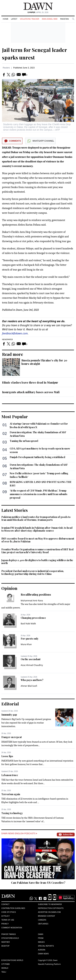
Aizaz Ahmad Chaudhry (32, 665)
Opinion (9, 588)
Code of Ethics (9, 912)
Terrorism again (11, 794)
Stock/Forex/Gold (10, 938)
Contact (5, 904)
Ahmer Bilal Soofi (29, 686)
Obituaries (43, 924)
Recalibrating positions (36, 595)
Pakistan (64, 19)
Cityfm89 (5, 964)
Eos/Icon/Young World (12, 960)
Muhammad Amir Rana (32, 601)
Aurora (42, 950)
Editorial (10, 704)
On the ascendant (31, 659)
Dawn (41, 934)
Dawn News (43, 954)
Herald (5, 968)
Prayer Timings (9, 934)
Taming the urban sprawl (24, 441)
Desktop (5, 946)
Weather (6, 942)
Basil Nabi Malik (28, 624)
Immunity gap (9, 715)
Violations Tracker (29, 19)
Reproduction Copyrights (51, 908)
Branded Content (47, 916)
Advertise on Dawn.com (49, 912)
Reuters (6, 68)
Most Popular (15, 416)
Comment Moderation (12, 928)
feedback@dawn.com (15, 333)
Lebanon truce (10, 775)
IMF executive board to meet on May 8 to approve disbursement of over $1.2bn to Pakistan (38, 540)
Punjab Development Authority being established (37, 457)
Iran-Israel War (50, 19)
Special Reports (46, 946)
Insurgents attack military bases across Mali (31, 392)
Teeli (4, 972)
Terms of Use (8, 920)
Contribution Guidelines (13, 908)
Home (6, 19)
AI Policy (6, 916)
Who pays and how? (32, 680)
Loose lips (7, 756)
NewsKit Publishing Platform (49, 964)
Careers (42, 920)
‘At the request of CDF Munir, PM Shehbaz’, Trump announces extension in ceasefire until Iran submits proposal (39, 494)
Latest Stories (15, 510)
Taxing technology (12, 813)
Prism (41, 938)
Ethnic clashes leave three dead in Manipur (30, 382)
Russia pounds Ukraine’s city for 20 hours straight (44, 362)
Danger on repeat (12, 737)
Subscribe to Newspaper (50, 904)
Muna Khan (26, 644)
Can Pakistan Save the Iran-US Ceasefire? (38, 883)
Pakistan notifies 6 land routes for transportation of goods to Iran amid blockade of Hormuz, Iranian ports (36, 518)
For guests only (30, 639)
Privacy (5, 924)
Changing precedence (33, 618)
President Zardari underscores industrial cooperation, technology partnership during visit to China (33, 573)
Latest (14, 19)
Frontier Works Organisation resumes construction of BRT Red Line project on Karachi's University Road (37, 551)
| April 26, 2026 (38, 12)
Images (41, 942)
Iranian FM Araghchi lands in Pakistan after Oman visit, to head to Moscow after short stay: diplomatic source (37, 529)
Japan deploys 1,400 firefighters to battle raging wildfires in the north (37, 562)
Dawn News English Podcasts (19, 834)
